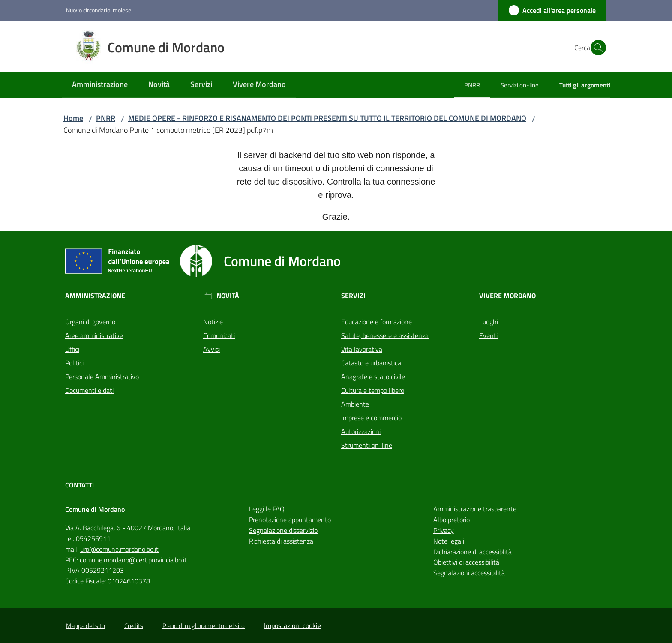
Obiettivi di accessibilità (466, 562)
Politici (74, 363)
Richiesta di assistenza (281, 541)
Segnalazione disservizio (283, 530)
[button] (596, 48)
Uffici (72, 349)
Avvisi (211, 349)
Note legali (449, 541)
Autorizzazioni (361, 431)
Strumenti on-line (367, 445)
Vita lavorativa (362, 349)
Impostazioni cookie (292, 625)
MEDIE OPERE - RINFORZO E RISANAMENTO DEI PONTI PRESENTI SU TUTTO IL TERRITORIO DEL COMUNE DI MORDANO (327, 118)
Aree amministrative (94, 335)
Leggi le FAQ (267, 509)
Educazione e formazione (376, 322)
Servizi (353, 296)
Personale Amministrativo (102, 377)
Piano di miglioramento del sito (204, 626)
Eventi (488, 335)
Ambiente (355, 404)
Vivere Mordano (507, 296)
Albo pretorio (451, 520)
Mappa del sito (85, 626)
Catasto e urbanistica (371, 363)
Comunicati (219, 335)
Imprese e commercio (371, 418)
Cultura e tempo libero (373, 390)
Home (73, 118)
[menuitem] (100, 85)
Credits (134, 626)
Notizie (213, 322)
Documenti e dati (89, 390)
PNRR (106, 118)
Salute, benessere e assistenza (385, 335)
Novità (228, 296)
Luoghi (489, 322)
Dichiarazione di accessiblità (472, 552)
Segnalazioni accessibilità (469, 573)
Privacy (444, 530)
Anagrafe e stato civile (373, 377)
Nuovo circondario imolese (99, 10)
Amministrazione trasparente (475, 509)
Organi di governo (90, 322)
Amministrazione (95, 296)
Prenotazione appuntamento (290, 520)
